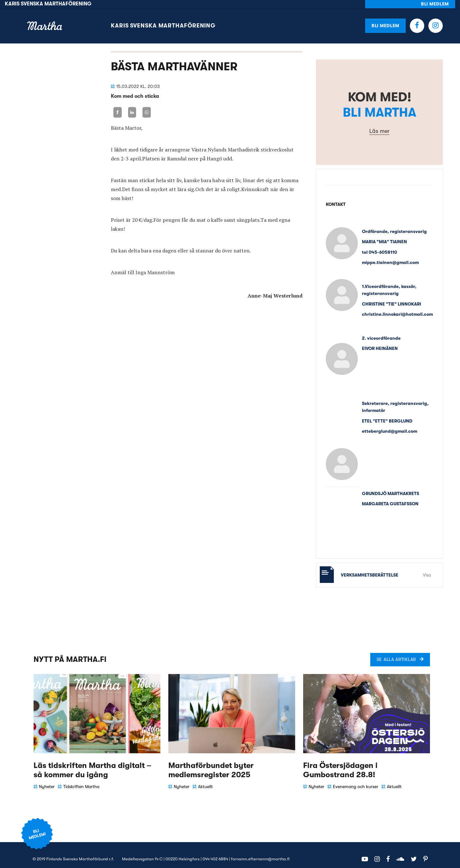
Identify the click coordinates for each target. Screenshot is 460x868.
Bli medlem (385, 17)
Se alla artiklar (396, 651)
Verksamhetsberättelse (370, 567)
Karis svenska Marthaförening (163, 18)
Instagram (436, 17)
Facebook (417, 17)
